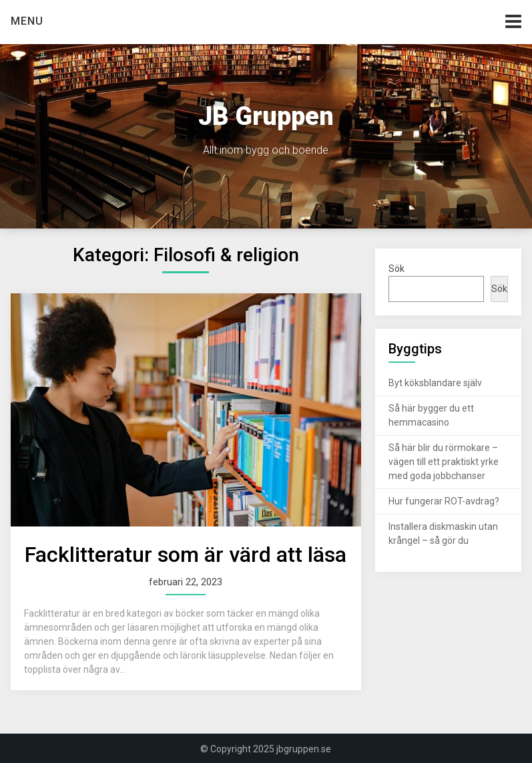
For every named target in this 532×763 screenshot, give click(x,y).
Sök (396, 269)
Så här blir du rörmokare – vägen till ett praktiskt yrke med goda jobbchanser (444, 462)
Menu (27, 21)
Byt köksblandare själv (435, 383)
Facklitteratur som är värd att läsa (186, 555)
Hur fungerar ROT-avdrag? (444, 501)
